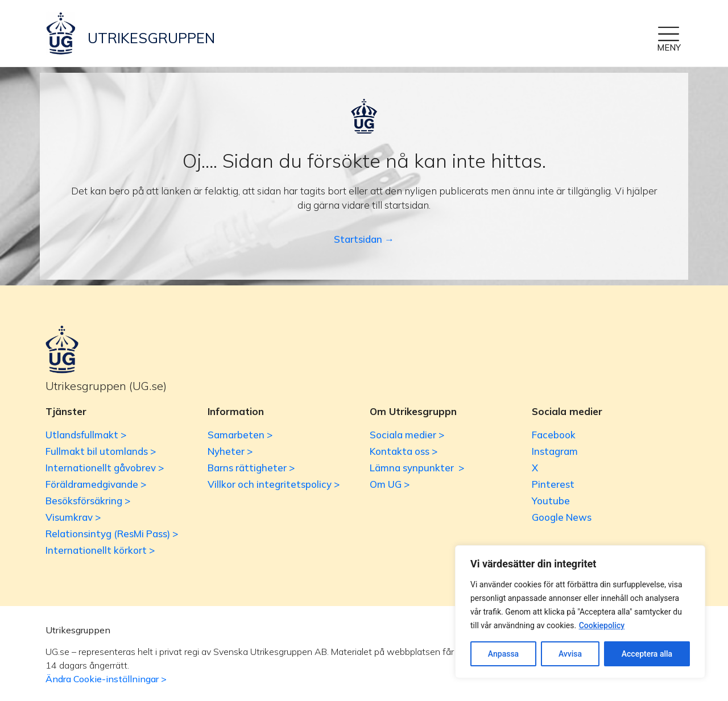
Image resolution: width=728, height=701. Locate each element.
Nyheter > (230, 451)
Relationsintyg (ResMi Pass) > (112, 534)
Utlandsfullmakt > (86, 435)
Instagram (555, 451)
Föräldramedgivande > (96, 484)
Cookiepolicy (602, 625)
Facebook (554, 435)
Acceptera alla (647, 654)
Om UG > (390, 484)
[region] (580, 612)
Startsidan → (364, 239)
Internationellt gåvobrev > (105, 468)
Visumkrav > (73, 517)
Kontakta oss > (404, 451)
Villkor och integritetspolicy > (274, 484)
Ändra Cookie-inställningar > (106, 679)
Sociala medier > (407, 435)
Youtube (551, 501)
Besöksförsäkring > (88, 501)
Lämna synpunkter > (417, 468)
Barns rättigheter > (251, 468)
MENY (669, 47)
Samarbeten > (240, 435)
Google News (562, 517)
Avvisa (570, 654)
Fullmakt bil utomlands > (101, 451)
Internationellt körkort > (100, 550)
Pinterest (553, 484)
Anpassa (503, 654)
